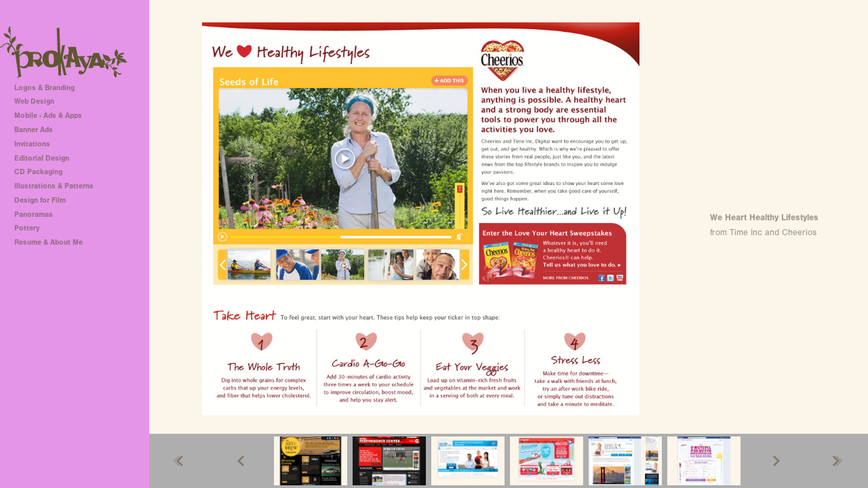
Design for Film (40, 200)
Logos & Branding (44, 88)
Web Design (34, 101)
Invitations (32, 144)
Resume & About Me (48, 242)
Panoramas (34, 215)
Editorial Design (42, 158)
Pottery (27, 228)
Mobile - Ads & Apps (48, 116)
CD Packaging (38, 172)
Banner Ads (34, 130)
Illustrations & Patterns (54, 186)
